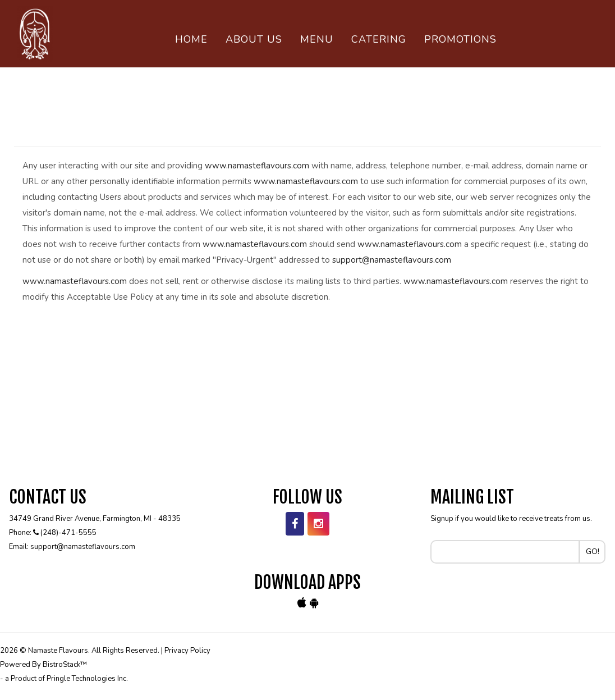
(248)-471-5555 (68, 533)
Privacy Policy (187, 651)
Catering (379, 39)
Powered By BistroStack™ (43, 665)
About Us (254, 39)
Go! (593, 552)
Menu (317, 39)
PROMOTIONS (460, 39)
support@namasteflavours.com (392, 260)
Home (191, 39)
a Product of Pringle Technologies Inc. (66, 679)
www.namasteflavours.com (257, 166)
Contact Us (211, 73)
